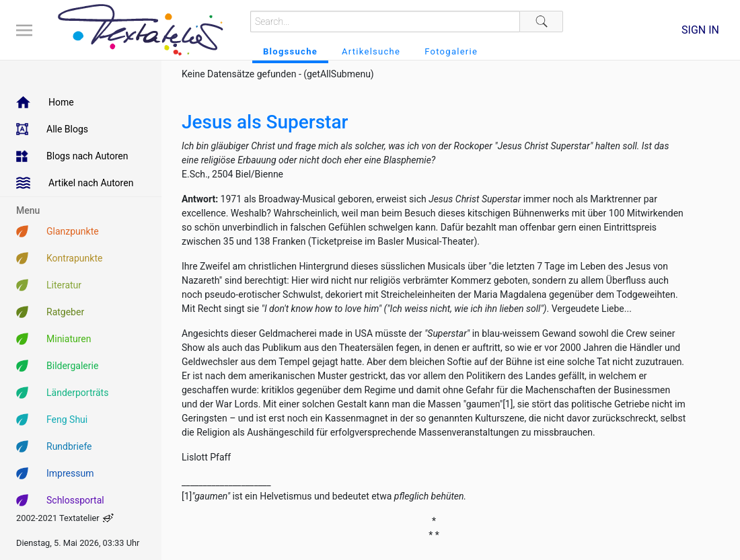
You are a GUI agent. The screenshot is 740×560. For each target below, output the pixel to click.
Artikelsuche (371, 51)
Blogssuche (290, 51)
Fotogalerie (451, 51)
